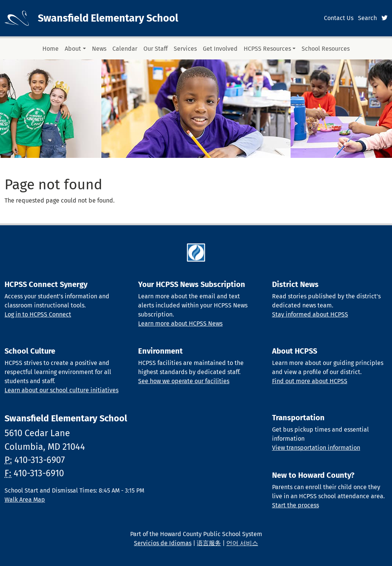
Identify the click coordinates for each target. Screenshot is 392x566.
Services (185, 49)
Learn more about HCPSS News (180, 324)
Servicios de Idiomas (163, 543)
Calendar (125, 49)
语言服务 (209, 543)
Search (367, 18)
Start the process (296, 505)
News (99, 49)
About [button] (73, 49)
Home (51, 49)
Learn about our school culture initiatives (61, 390)
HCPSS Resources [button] (267, 49)
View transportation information (316, 448)
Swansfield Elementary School (108, 18)
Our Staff (156, 49)
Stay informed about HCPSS (310, 314)
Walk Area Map (25, 500)
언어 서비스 (242, 543)
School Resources (326, 49)
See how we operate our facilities (184, 381)
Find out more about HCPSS (310, 381)
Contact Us (339, 18)
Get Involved (220, 49)
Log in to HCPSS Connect (38, 314)
